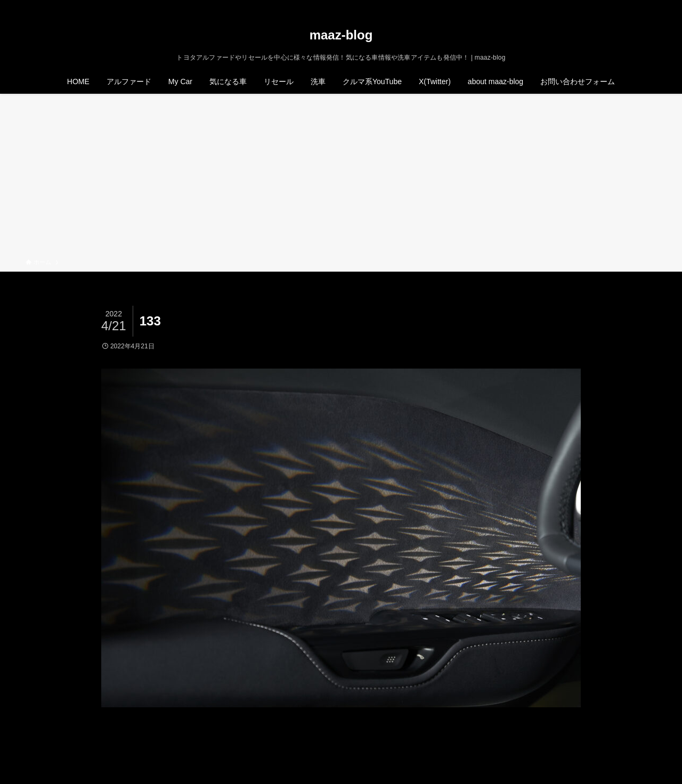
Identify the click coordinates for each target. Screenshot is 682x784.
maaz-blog (341, 35)
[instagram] (622, 6)
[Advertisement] (341, 178)
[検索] (649, 6)
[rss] (636, 6)
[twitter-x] (608, 6)
